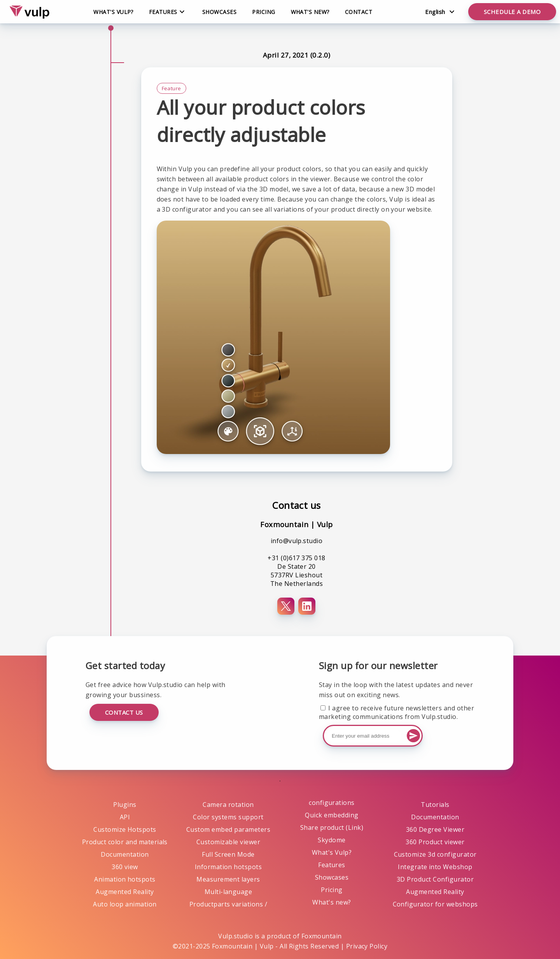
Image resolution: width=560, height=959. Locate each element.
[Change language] (440, 12)
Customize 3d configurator (435, 854)
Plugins (125, 805)
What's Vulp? (113, 12)
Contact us (124, 712)
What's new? (310, 12)
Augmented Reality (125, 892)
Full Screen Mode (228, 854)
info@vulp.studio (297, 541)
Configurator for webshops (435, 904)
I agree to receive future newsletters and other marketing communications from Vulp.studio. (396, 712)
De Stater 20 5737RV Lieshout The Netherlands (297, 575)
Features (332, 865)
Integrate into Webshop (435, 867)
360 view (125, 867)
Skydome (332, 840)
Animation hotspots (125, 879)
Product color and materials (125, 842)
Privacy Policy (367, 946)
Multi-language (228, 892)
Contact (359, 12)
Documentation (125, 854)
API (125, 817)
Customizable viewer (228, 842)
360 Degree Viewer (435, 829)
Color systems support (228, 817)
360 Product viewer (435, 842)
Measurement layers (228, 879)
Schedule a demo (512, 12)
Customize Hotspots (125, 829)
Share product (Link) (332, 828)
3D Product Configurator (435, 879)
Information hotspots (228, 867)
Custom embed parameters (228, 829)
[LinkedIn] (307, 606)
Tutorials (435, 805)
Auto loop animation (125, 904)
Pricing (263, 12)
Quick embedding (332, 815)
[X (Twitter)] (286, 606)
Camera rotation (228, 805)
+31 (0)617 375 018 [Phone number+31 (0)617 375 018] (297, 558)
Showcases (219, 12)
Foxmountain (322, 936)
